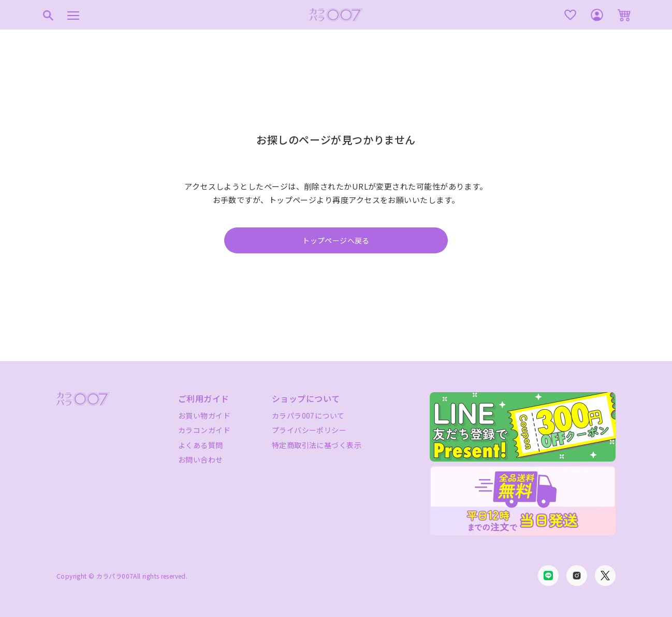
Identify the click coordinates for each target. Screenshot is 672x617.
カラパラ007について (308, 415)
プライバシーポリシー (309, 430)
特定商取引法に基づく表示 (317, 445)
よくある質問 (201, 445)
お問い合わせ (201, 460)
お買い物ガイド (204, 415)
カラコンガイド (204, 430)
